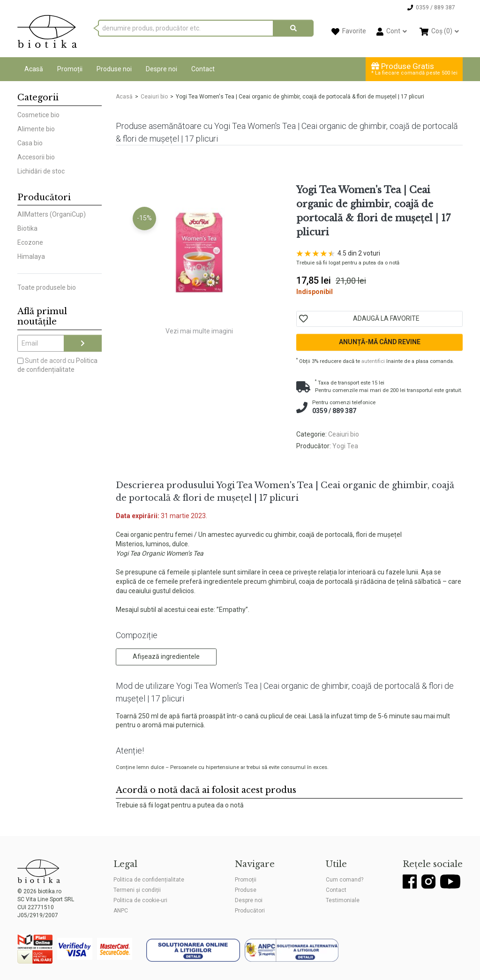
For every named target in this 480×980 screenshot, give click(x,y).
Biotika (27, 228)
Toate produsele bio (47, 287)
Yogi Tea (345, 446)
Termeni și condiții (137, 890)
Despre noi (161, 69)
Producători (250, 911)
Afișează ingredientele (166, 656)
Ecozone (30, 242)
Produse (246, 890)
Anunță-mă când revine (380, 342)
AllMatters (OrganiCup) (52, 214)
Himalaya (31, 256)
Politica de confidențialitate (149, 880)
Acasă (34, 69)
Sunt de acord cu (57, 365)
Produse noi (114, 69)
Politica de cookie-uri (140, 900)
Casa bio (30, 143)
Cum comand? (345, 880)
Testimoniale (343, 900)
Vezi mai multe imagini (199, 331)
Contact (203, 69)
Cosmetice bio (38, 115)
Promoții (70, 69)
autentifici (373, 361)
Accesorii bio (36, 157)
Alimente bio (36, 129)
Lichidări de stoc (41, 171)
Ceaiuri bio (154, 97)
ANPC (121, 911)
